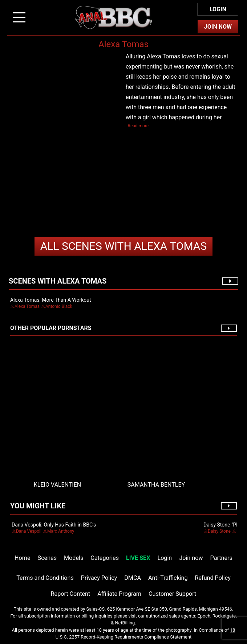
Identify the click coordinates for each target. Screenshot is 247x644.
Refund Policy (213, 578)
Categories (105, 558)
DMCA (133, 578)
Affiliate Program (119, 594)
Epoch (204, 616)
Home (22, 558)
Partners (221, 558)
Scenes (47, 558)
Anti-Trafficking (168, 578)
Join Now (218, 27)
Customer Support (172, 594)
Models (74, 558)
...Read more (136, 126)
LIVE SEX (138, 558)
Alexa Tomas (124, 246)
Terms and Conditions (45, 578)
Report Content (71, 594)
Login (218, 9)
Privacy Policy (99, 578)
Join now (191, 558)
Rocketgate (224, 616)
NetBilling (125, 623)
